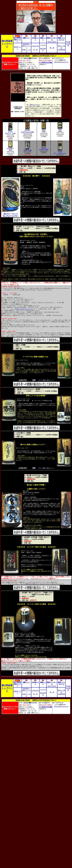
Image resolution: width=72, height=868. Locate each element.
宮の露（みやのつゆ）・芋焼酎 (37, 475)
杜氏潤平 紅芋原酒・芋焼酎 (44, 148)
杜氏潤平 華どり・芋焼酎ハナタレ (60, 152)
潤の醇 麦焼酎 (60, 130)
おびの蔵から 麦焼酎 (10, 149)
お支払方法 (35, 46)
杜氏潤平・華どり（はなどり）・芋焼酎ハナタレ (38, 593)
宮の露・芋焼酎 (27, 150)
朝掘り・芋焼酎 (20, 345)
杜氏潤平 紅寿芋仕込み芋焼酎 (27, 131)
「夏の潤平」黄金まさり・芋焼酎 (30, 166)
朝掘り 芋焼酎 (44, 130)
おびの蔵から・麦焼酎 (23, 433)
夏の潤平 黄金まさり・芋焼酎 (10, 132)
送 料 (35, 50)
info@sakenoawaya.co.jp (61, 62)
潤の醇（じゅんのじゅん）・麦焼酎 (30, 389)
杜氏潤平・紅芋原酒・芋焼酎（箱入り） (37, 537)
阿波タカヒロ (34, 105)
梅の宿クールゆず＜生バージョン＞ (24, 309)
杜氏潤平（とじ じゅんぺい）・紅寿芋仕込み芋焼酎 (34, 227)
